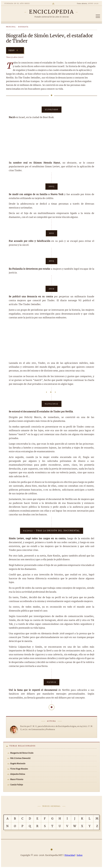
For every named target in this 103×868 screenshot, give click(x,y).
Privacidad (70, 855)
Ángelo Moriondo (18, 764)
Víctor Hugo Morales (19, 769)
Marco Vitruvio (17, 780)
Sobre (80, 855)
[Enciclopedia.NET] (51, 12)
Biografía (23, 27)
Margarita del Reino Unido (22, 753)
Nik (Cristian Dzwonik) (20, 758)
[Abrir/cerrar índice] (98, 16)
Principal (11, 27)
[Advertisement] (52, 140)
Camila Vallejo (17, 785)
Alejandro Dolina (18, 774)
